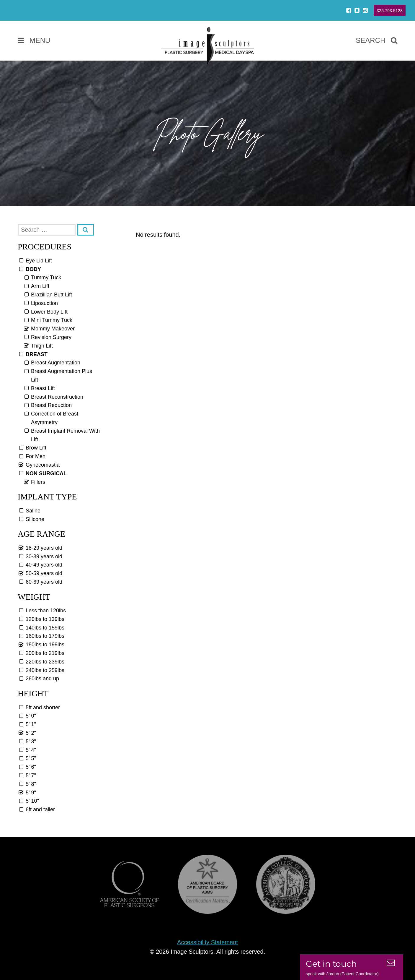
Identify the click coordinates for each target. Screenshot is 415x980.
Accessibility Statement (207, 942)
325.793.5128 (390, 11)
